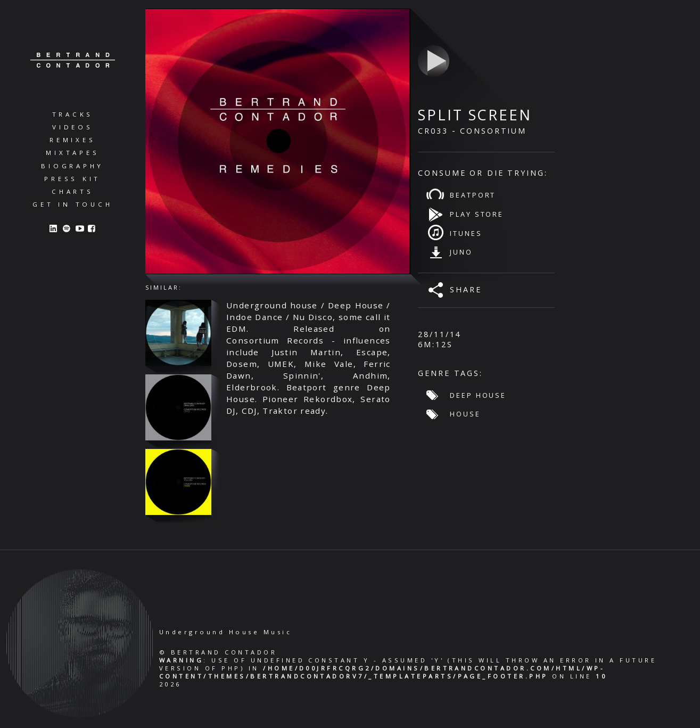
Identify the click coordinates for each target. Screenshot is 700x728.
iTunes (466, 233)
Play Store (477, 214)
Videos (73, 127)
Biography (72, 166)
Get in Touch (72, 204)
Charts (73, 191)
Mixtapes (72, 153)
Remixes (72, 140)
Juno (461, 252)
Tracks (73, 114)
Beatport (473, 195)
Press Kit (72, 179)
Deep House (478, 395)
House (465, 414)
